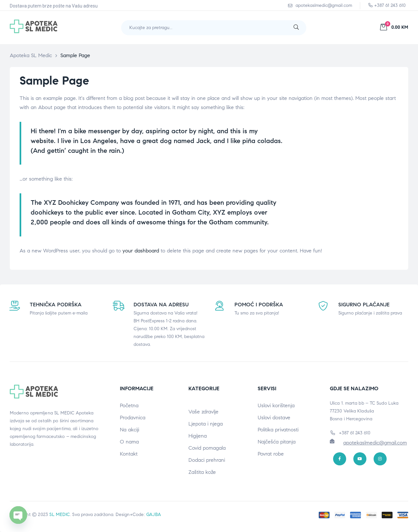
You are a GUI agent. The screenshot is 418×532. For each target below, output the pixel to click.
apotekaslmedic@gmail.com (375, 443)
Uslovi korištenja (276, 405)
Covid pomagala (207, 448)
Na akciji (129, 430)
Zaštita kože (202, 472)
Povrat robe (271, 454)
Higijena (198, 436)
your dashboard (141, 251)
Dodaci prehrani (207, 460)
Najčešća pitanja (277, 442)
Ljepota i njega (206, 424)
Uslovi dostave (274, 418)
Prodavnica (133, 418)
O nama (129, 442)
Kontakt (129, 454)
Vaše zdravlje (203, 412)
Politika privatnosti (278, 430)
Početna (129, 405)
